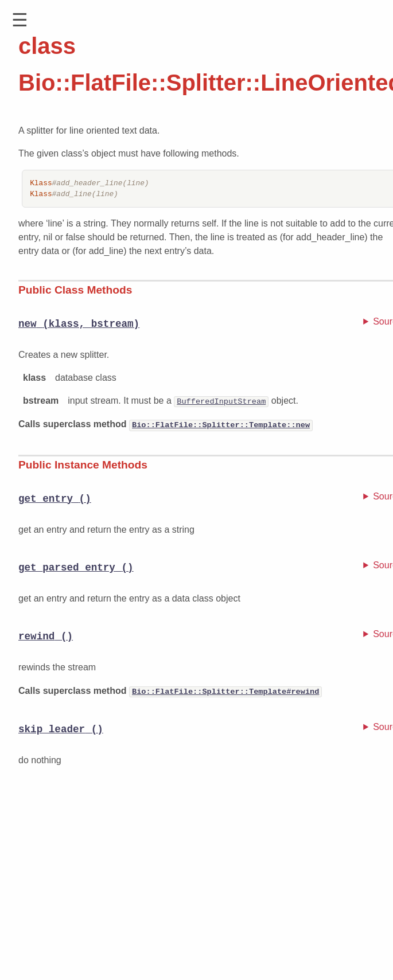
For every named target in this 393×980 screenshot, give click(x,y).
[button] (20, 20)
